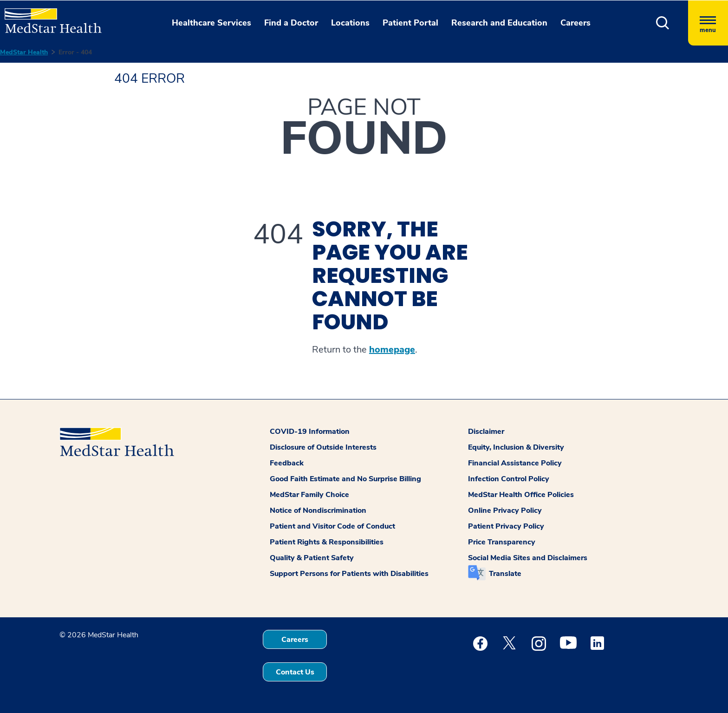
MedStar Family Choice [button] (309, 495)
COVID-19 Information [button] (310, 432)
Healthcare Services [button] (211, 23)
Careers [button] (575, 23)
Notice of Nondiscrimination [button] (318, 510)
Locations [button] (350, 23)
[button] (663, 23)
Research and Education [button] (499, 23)
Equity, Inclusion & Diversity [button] (516, 447)
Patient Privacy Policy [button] (506, 526)
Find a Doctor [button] (291, 23)
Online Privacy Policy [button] (505, 510)
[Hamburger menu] (708, 23)
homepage (392, 350)
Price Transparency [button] (502, 542)
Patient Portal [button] (410, 23)
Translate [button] (505, 574)
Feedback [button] (287, 463)
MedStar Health (24, 52)
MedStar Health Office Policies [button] (521, 495)
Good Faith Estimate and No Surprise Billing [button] (345, 479)
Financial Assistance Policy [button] (515, 463)
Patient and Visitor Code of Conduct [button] (332, 526)
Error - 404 (75, 52)
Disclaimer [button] (486, 432)
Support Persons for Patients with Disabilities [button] (349, 574)
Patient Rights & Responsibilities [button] (327, 542)
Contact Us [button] (295, 672)
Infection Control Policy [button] (509, 479)
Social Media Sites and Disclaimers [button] (528, 558)
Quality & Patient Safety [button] (312, 558)
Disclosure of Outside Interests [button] (323, 447)
